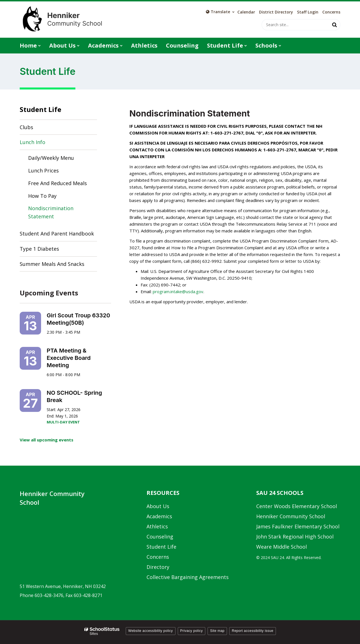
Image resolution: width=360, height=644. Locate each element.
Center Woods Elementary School (297, 506)
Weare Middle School (282, 547)
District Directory (276, 12)
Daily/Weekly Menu (61, 159)
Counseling (160, 537)
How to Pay (42, 196)
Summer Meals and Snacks (52, 264)
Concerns (331, 12)
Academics (159, 516)
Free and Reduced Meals (58, 183)
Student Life (40, 109)
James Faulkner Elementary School (298, 526)
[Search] (335, 25)
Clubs (26, 127)
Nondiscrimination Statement (51, 212)
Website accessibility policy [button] (151, 631)
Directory (158, 567)
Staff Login (308, 12)
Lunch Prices (43, 170)
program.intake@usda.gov (178, 291)
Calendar (246, 12)
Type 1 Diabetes (39, 249)
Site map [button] (217, 631)
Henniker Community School (291, 516)
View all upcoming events (47, 440)
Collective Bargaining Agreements (188, 577)
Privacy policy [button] (192, 631)
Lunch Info (32, 142)
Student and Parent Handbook (57, 234)
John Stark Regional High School (295, 537)
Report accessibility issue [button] (253, 631)
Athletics (157, 526)
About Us (158, 506)
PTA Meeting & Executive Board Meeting (69, 358)
